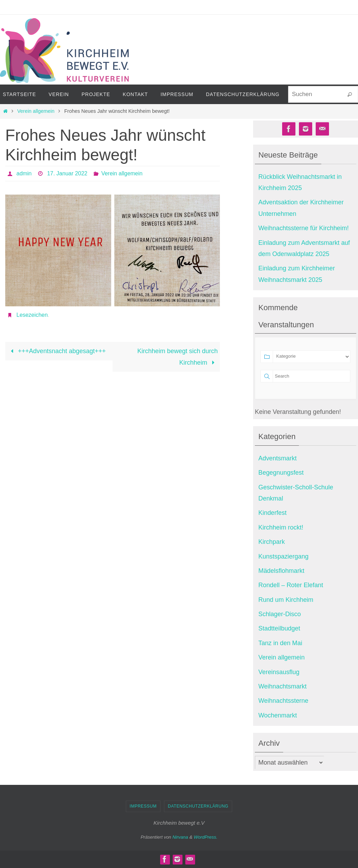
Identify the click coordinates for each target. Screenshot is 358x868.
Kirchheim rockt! (281, 527)
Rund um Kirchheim (286, 600)
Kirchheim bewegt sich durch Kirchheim (178, 357)
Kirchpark (272, 542)
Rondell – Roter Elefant (291, 585)
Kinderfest (273, 513)
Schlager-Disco (280, 614)
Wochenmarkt (278, 715)
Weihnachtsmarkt (283, 686)
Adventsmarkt (278, 458)
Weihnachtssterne (284, 701)
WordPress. (206, 837)
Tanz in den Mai (280, 643)
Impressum (143, 806)
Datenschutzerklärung (198, 806)
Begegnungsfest (281, 473)
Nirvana (180, 837)
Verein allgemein (36, 111)
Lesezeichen (32, 315)
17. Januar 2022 (67, 173)
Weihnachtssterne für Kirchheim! (304, 228)
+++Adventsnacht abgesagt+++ (56, 351)
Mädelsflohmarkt (281, 571)
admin (24, 173)
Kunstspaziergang (284, 556)
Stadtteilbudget (279, 628)
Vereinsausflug (279, 672)
